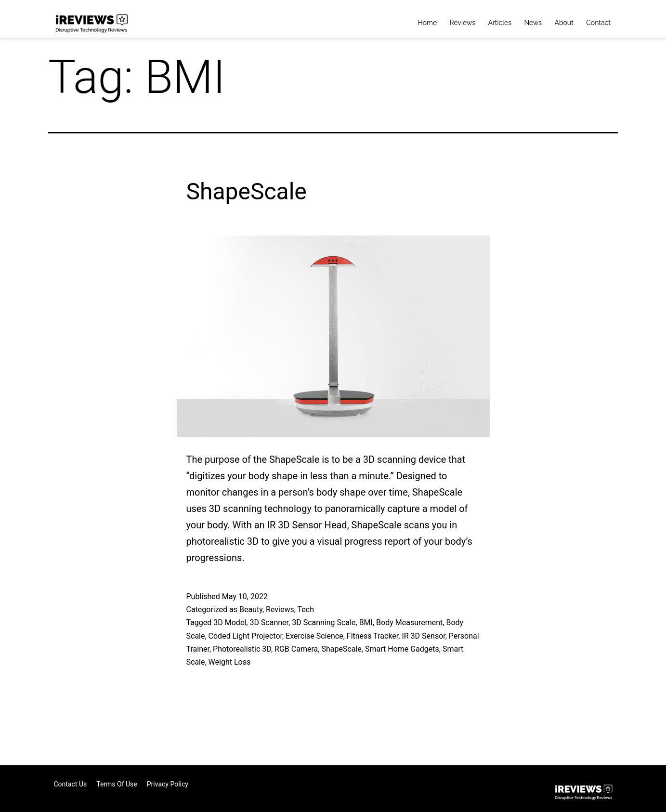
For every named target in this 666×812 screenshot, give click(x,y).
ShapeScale (247, 191)
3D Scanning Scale (324, 622)
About (564, 23)
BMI (366, 622)
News (533, 23)
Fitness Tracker (373, 636)
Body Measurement (409, 622)
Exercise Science (314, 636)
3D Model (230, 622)
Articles (500, 23)
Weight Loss (230, 662)
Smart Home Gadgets (402, 649)
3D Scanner (269, 622)
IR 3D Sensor (423, 636)
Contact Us (71, 784)
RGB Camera (296, 649)
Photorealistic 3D (242, 649)
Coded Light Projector (245, 636)
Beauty (251, 609)
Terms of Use (117, 784)
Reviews (463, 23)
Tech (306, 609)
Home (428, 23)
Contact (598, 23)
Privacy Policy (168, 784)
